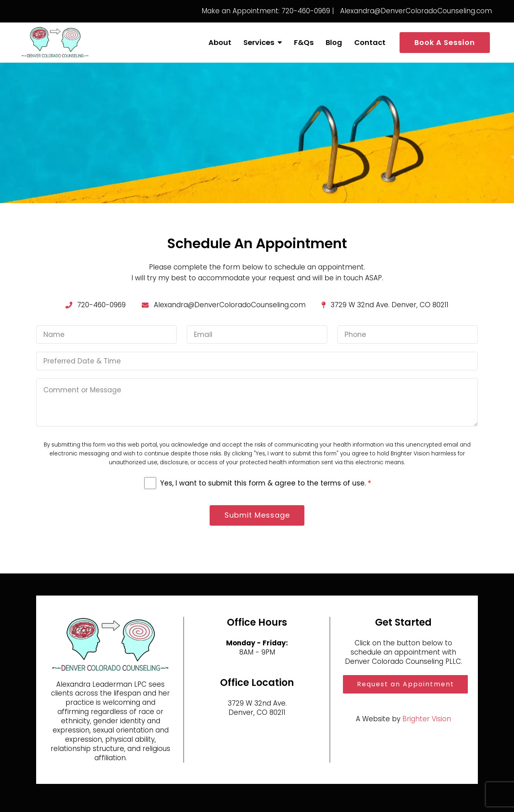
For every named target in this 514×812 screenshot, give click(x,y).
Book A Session (445, 42)
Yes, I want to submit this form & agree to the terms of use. (266, 483)
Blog (334, 43)
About (220, 43)
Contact (370, 43)
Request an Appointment (406, 684)
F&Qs (304, 43)
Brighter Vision (427, 719)
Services (259, 43)
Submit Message (257, 515)
